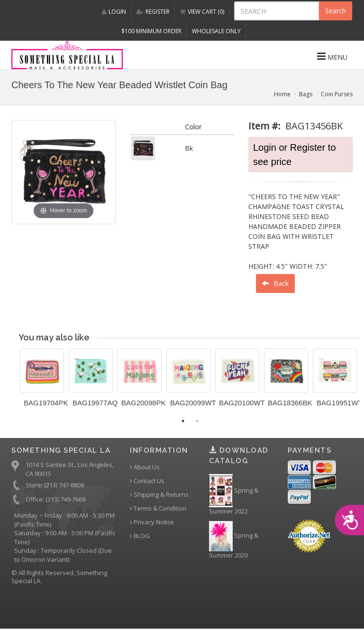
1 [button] (183, 421)
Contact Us (147, 481)
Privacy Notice (152, 522)
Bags (306, 94)
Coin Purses (337, 94)
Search (336, 11)
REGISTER (153, 12)
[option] (42, 381)
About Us (145, 467)
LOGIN (114, 12)
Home (282, 94)
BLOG (140, 536)
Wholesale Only (216, 31)
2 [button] (197, 421)
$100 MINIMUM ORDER (151, 31)
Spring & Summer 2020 (234, 540)
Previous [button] (13, 384)
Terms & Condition (158, 508)
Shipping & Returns (159, 495)
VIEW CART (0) (202, 12)
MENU (332, 56)
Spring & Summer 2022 (234, 495)
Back (275, 283)
